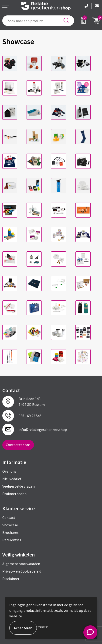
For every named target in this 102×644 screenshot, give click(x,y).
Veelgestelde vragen (19, 486)
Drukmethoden (14, 494)
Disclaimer (11, 579)
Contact (9, 517)
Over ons (9, 471)
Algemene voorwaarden (21, 564)
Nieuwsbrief (12, 479)
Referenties (12, 540)
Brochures (10, 532)
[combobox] (38, 21)
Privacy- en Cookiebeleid (22, 571)
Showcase (10, 525)
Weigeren (43, 627)
